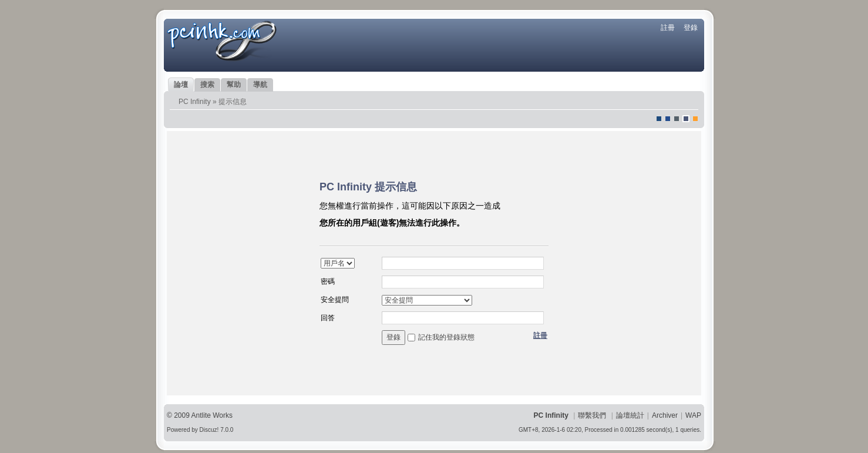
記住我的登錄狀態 (446, 337)
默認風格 (659, 119)
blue (668, 119)
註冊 (668, 28)
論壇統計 (630, 415)
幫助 (234, 85)
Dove (686, 119)
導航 (260, 85)
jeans (677, 119)
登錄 (691, 28)
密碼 (328, 281)
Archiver (665, 415)
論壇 (181, 85)
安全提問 (335, 300)
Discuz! (209, 430)
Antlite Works (212, 415)
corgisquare (695, 119)
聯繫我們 (592, 415)
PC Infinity (195, 102)
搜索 (207, 85)
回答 (328, 318)
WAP (693, 415)
